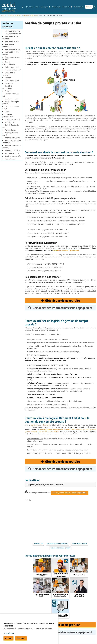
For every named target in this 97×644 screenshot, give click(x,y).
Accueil (3, 16)
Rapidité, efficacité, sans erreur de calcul (46, 485)
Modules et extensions (31, 16)
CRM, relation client (12, 80)
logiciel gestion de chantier (41, 425)
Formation (9, 91)
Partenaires (66, 7)
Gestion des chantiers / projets (60, 548)
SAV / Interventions (12, 153)
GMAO (7, 112)
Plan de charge (10, 130)
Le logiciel (45, 7)
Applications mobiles (12, 31)
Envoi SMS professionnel (7, 87)
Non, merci (21, 638)
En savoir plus (9, 633)
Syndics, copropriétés (13, 156)
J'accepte (8, 638)
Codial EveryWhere (12, 67)
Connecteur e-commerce (9, 74)
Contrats (8, 78)
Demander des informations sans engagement (60, 308)
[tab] (60, 485)
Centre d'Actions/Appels (9, 63)
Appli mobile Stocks (12, 42)
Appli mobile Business (13, 34)
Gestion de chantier (12, 99)
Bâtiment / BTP (38, 544)
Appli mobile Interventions (8, 45)
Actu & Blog (56, 7)
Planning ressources (12, 138)
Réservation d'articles (13, 151)
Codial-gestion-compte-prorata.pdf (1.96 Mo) (70, 493)
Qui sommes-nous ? (32, 7)
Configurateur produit (13, 70)
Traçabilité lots (10, 159)
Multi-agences (10, 122)
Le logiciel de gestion (15, 16)
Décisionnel (9, 83)
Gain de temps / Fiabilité (79, 544)
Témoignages (78, 7)
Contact (89, 7)
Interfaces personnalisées (8, 116)
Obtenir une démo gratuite (60, 300)
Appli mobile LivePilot (13, 49)
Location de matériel (12, 119)
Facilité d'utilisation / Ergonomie (57, 544)
